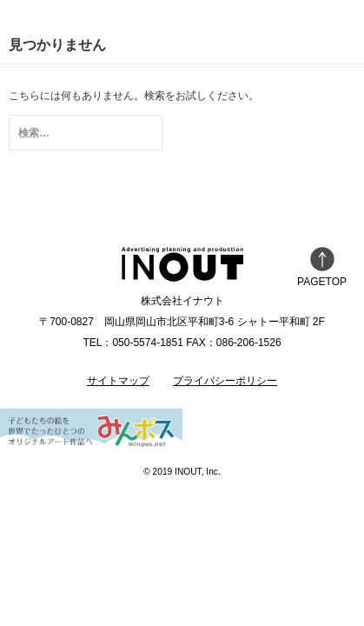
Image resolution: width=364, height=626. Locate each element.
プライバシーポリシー (225, 381)
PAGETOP (322, 267)
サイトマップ (118, 381)
